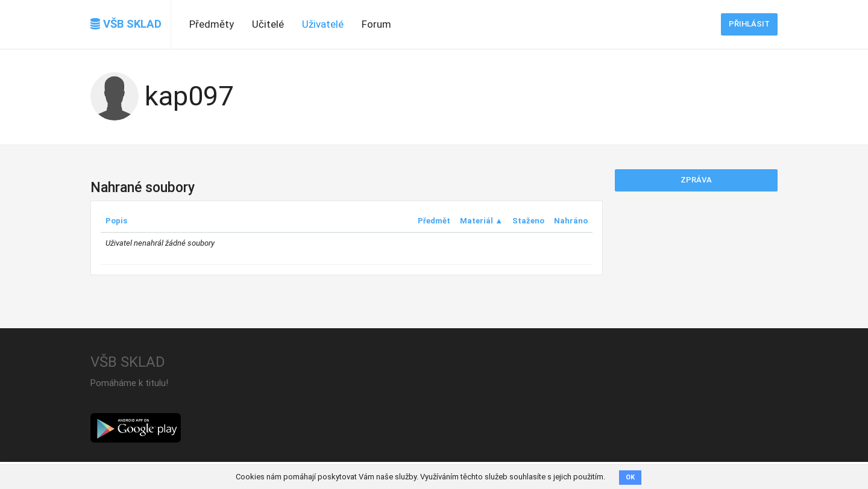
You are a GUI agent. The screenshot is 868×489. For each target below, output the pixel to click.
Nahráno (571, 221)
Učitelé (268, 24)
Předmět (434, 221)
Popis (116, 221)
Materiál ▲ (481, 221)
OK (630, 477)
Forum (376, 24)
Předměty (212, 24)
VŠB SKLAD (126, 24)
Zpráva (696, 180)
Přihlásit (749, 24)
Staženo (528, 221)
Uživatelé (323, 24)
